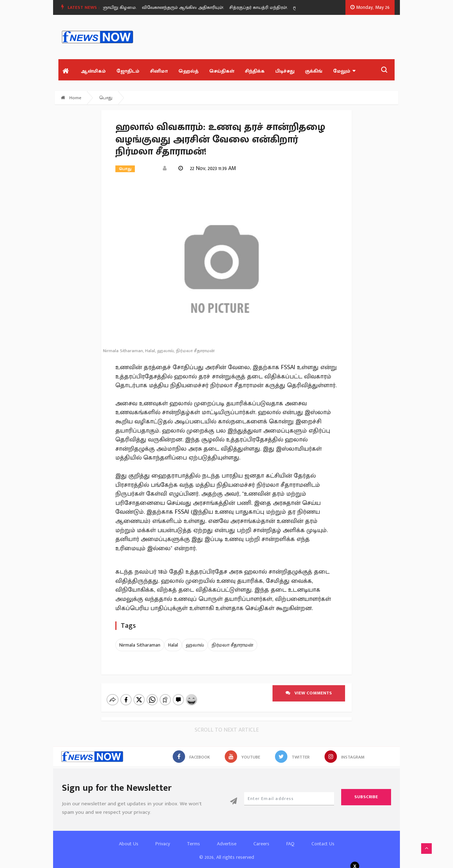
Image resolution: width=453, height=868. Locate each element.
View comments (309, 693)
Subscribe (366, 797)
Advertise (227, 844)
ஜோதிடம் (128, 71)
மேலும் (344, 71)
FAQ (290, 844)
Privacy (163, 844)
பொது (106, 98)
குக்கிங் (314, 71)
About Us (129, 844)
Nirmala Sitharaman (140, 645)
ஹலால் (195, 645)
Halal (173, 645)
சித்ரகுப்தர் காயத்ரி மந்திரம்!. (261, 7)
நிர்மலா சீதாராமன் (233, 645)
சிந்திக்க (255, 71)
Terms (193, 844)
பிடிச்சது (285, 71)
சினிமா (159, 71)
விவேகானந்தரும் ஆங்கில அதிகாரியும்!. (185, 7)
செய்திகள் (222, 71)
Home (71, 98)
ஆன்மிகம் (93, 71)
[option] (188, 7)
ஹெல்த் (188, 71)
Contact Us (323, 844)
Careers (261, 844)
